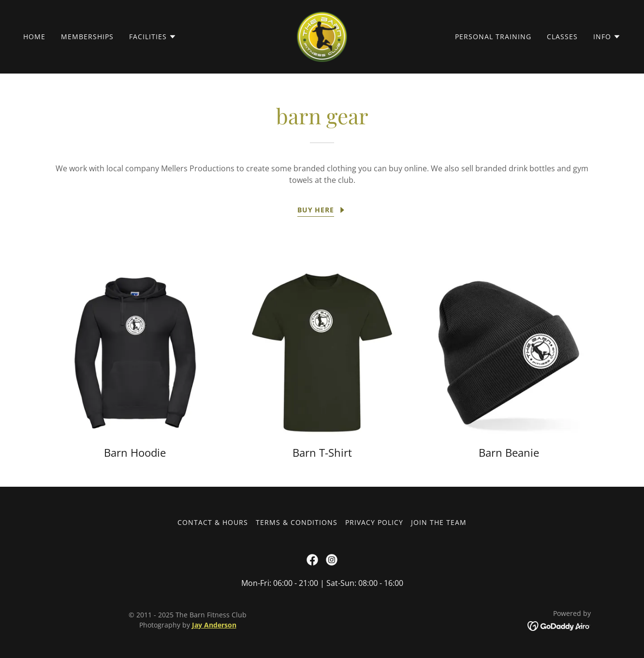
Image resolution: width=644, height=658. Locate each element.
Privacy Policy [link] (374, 522)
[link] (322, 36)
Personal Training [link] (493, 37)
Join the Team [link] (439, 522)
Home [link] (34, 37)
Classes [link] (562, 37)
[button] (153, 37)
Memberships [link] (87, 37)
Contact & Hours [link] (213, 522)
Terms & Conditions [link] (297, 522)
